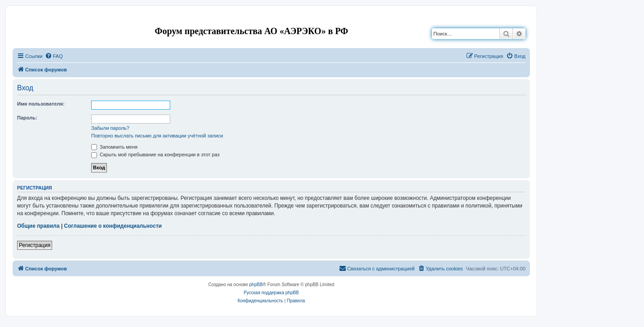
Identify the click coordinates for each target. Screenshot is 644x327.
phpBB (256, 285)
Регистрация (35, 245)
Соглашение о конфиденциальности (113, 226)
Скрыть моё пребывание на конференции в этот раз (155, 155)
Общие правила (38, 226)
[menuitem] (54, 56)
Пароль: (27, 118)
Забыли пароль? (110, 128)
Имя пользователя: (41, 104)
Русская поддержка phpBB (271, 293)
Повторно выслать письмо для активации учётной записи (157, 136)
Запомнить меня (114, 147)
